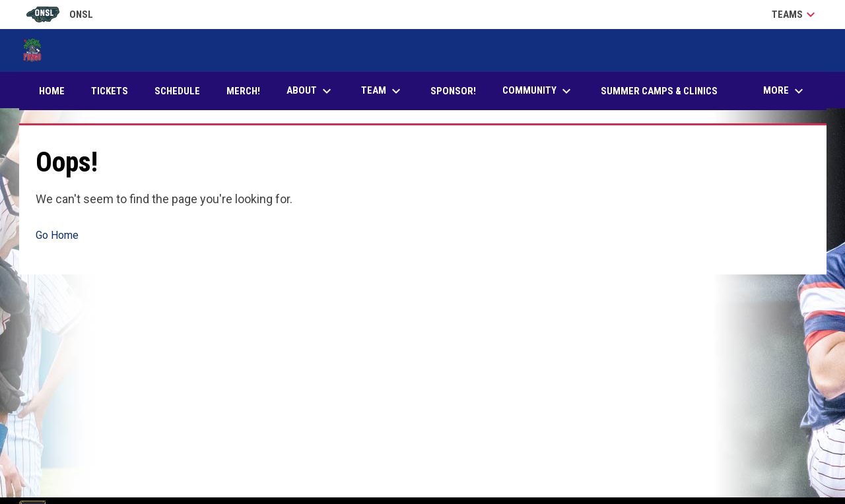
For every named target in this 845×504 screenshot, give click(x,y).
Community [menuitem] (538, 91)
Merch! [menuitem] (248, 91)
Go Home (57, 235)
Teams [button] (795, 15)
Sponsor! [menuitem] (458, 91)
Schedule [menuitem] (177, 91)
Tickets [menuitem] (115, 91)
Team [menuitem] (383, 91)
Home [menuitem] (52, 91)
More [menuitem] (785, 91)
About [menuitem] (311, 91)
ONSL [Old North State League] (60, 15)
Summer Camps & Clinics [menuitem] (659, 91)
